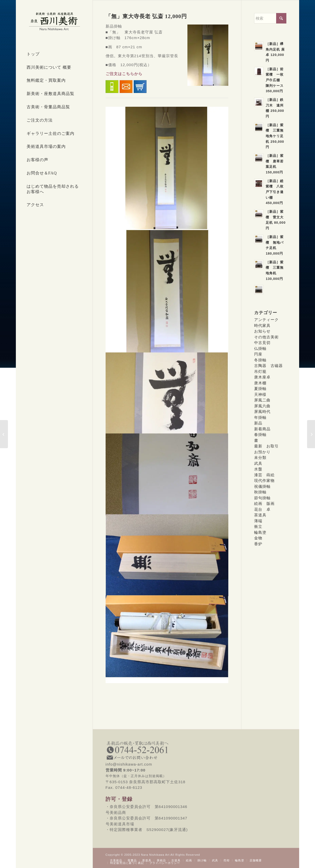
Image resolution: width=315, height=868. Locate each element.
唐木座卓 (262, 377)
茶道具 (260, 515)
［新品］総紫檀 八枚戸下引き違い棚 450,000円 (275, 192)
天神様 (260, 394)
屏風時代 (262, 412)
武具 (258, 463)
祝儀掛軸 (262, 486)
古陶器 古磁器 (268, 366)
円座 (258, 354)
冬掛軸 (260, 360)
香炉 (258, 544)
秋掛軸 (260, 492)
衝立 (258, 526)
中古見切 (262, 343)
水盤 (258, 469)
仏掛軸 (260, 348)
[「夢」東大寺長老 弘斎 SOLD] (311, 434)
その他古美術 (266, 337)
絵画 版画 (264, 503)
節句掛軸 (262, 498)
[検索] (270, 18)
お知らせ (262, 331)
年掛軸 (260, 417)
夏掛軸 (260, 389)
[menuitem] (54, 54)
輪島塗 (260, 532)
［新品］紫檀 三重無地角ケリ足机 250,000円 (275, 136)
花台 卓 (262, 509)
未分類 (260, 457)
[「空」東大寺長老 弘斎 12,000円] (4, 434)
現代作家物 (264, 480)
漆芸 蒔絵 (264, 475)
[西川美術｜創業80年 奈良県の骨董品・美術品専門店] (54, 21)
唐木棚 (260, 383)
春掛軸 (260, 435)
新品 (258, 423)
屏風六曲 (262, 406)
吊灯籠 (260, 371)
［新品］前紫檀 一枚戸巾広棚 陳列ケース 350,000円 (275, 80)
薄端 (258, 521)
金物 (258, 538)
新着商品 (262, 429)
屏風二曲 (262, 400)
